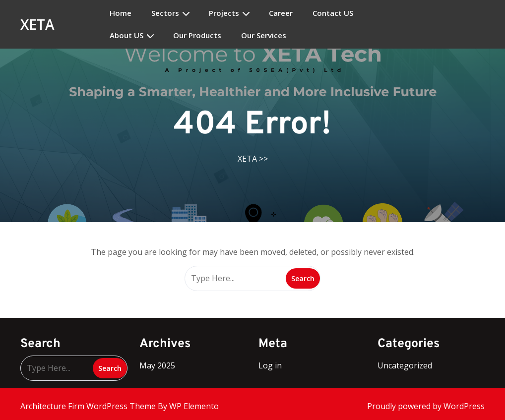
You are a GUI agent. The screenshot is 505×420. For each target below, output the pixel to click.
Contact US (333, 13)
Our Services (264, 35)
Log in (270, 365)
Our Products (197, 35)
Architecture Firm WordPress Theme (89, 406)
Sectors (165, 13)
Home (121, 13)
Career (281, 13)
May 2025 (157, 365)
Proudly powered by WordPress (426, 406)
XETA (37, 24)
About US (126, 35)
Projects (224, 13)
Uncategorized (405, 365)
